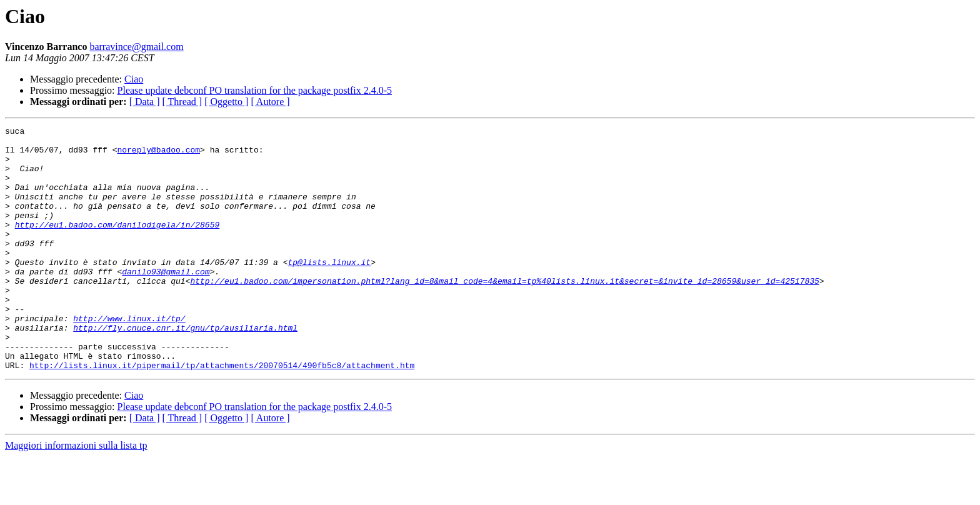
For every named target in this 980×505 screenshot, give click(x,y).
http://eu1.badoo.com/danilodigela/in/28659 (117, 245)
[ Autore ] (270, 102)
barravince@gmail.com (136, 47)
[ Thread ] (182, 102)
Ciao (134, 79)
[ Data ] (145, 102)
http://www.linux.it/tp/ (129, 357)
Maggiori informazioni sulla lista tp (76, 494)
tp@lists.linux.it (329, 290)
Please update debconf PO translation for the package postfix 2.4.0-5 (255, 90)
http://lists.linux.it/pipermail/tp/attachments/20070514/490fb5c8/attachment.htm (222, 414)
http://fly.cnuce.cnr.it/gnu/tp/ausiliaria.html (185, 369)
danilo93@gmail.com (166, 301)
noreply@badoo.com (158, 155)
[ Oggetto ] (226, 102)
